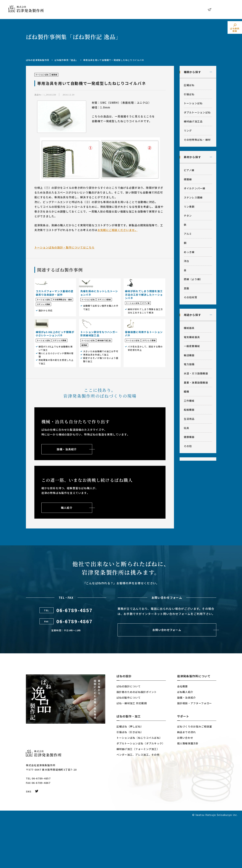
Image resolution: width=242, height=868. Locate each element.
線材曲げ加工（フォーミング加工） (138, 798)
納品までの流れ (187, 781)
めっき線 (189, 252)
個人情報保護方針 (188, 792)
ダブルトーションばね (197, 112)
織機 (187, 391)
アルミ (188, 234)
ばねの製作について (129, 746)
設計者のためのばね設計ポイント (137, 741)
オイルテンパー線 (195, 188)
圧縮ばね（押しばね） (130, 775)
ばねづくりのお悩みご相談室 (195, 775)
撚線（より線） (193, 279)
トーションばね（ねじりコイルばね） (139, 787)
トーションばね (193, 103)
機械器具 (189, 328)
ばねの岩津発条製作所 (38, 60)
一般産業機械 (192, 346)
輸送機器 (189, 355)
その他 (188, 446)
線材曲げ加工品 (193, 121)
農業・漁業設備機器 (196, 382)
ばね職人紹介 (185, 741)
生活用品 (189, 419)
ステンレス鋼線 (193, 197)
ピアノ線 (189, 170)
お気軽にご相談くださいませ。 (118, 230)
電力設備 (189, 364)
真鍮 (187, 288)
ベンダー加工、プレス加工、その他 (138, 804)
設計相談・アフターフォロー (195, 752)
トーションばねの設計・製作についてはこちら (65, 247)
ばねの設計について (129, 735)
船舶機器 (189, 410)
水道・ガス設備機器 (196, 373)
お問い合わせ (222, 10)
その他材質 (191, 297)
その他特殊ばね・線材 (197, 140)
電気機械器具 (192, 337)
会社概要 (183, 735)
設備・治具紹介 (187, 746)
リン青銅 (189, 207)
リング (188, 130)
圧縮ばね (189, 85)
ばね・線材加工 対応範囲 (132, 752)
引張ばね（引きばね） (130, 781)
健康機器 (189, 437)
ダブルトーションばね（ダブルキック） (141, 792)
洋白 (187, 261)
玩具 (187, 428)
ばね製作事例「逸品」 (66, 60)
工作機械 (189, 401)
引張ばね (189, 94)
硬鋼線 (188, 179)
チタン (188, 216)
